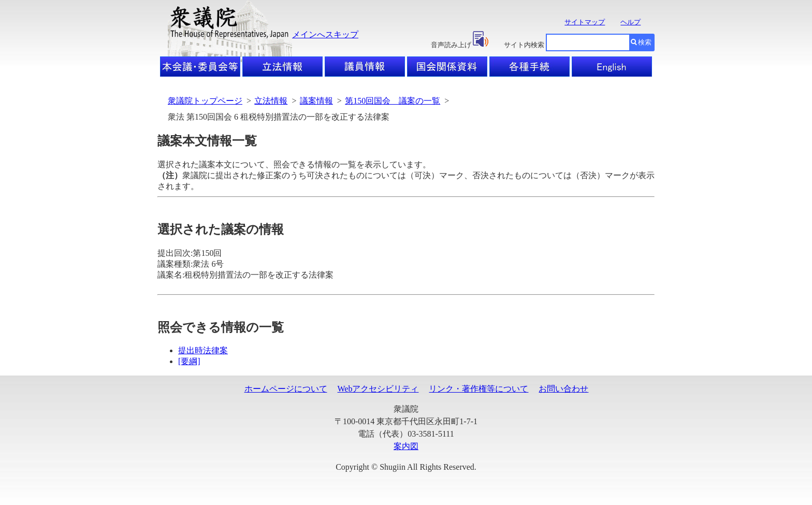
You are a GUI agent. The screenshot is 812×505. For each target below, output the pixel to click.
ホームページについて (286, 389)
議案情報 (316, 101)
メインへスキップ (325, 34)
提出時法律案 (203, 350)
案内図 (406, 446)
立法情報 (271, 101)
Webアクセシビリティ (378, 389)
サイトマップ (585, 22)
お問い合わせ (563, 389)
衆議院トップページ (205, 101)
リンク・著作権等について (479, 389)
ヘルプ (630, 22)
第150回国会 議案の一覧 (393, 101)
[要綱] (189, 361)
